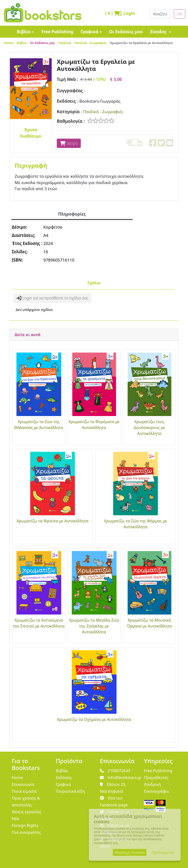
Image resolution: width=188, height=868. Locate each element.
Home (8, 43)
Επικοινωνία (23, 784)
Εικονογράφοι (157, 791)
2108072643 (115, 771)
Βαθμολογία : (71, 121)
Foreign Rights (25, 825)
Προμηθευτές (156, 778)
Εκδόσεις (66, 101)
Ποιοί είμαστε (24, 791)
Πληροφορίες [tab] (72, 214)
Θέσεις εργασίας (27, 812)
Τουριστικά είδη (70, 791)
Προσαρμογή (163, 852)
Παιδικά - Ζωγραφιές (90, 43)
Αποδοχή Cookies (130, 852)
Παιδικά (65, 43)
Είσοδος (159, 32)
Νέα (15, 819)
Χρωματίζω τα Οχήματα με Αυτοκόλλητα (94, 719)
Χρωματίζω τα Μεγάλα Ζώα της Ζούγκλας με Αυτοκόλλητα (94, 626)
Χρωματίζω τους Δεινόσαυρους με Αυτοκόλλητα (149, 428)
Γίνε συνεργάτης (26, 832)
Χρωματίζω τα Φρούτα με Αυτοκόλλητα (53, 521)
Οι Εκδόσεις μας (43, 43)
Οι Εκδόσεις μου (126, 32)
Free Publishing (57, 32)
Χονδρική (152, 784)
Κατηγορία (68, 111)
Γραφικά (89, 32)
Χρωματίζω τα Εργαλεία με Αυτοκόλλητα (141, 43)
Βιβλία (24, 32)
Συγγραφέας (70, 90)
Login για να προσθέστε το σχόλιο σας (52, 298)
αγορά (69, 143)
